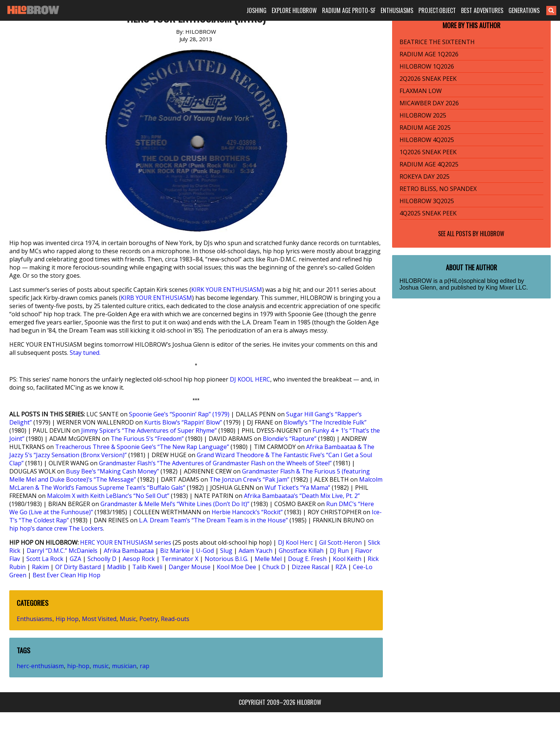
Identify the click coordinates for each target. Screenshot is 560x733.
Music (128, 619)
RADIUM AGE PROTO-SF (349, 10)
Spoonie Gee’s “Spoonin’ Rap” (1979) (179, 414)
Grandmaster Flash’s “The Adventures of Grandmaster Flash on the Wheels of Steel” (215, 463)
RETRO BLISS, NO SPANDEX (438, 189)
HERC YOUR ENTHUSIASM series (126, 542)
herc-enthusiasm (40, 666)
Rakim (40, 567)
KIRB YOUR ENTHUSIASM (156, 298)
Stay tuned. (85, 353)
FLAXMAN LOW (421, 91)
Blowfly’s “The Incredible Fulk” (325, 422)
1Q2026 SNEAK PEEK (428, 152)
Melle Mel (268, 559)
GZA (75, 559)
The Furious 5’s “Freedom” (147, 439)
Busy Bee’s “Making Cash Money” (112, 471)
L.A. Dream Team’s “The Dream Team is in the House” (213, 520)
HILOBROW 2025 (423, 115)
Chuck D (274, 567)
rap (145, 666)
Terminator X (180, 559)
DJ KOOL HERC (250, 379)
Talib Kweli (147, 567)
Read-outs (175, 619)
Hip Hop (67, 619)
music (101, 666)
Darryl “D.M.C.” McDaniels (62, 551)
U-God (205, 551)
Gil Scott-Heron (340, 542)
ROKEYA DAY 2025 (425, 176)
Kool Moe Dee (236, 567)
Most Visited (99, 619)
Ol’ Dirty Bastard (78, 567)
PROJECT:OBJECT (437, 10)
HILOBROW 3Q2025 (427, 201)
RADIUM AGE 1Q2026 (429, 54)
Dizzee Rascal (310, 567)
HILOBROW (492, 234)
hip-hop (78, 666)
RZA (341, 567)
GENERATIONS (524, 10)
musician (124, 666)
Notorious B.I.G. (226, 559)
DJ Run (339, 551)
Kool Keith (347, 559)
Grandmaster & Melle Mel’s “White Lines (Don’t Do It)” (175, 504)
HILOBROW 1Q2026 (427, 66)
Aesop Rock (139, 559)
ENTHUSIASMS (397, 10)
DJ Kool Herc (295, 542)
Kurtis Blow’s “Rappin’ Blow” (183, 422)
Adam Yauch (256, 551)
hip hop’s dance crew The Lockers (56, 528)
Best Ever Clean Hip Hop (67, 575)
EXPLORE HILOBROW (294, 10)
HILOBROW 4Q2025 (427, 140)
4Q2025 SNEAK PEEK (428, 213)
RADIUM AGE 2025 (425, 128)
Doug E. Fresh (307, 559)
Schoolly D (102, 559)
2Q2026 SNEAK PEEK (428, 79)
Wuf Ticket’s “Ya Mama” (297, 488)
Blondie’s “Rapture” (290, 439)
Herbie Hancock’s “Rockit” (247, 512)
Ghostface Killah (301, 551)
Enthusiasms (34, 619)
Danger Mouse (190, 567)
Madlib (117, 567)
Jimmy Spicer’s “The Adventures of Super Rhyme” (149, 430)
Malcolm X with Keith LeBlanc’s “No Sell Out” (108, 496)
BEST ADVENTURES (482, 10)
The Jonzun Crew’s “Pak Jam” (249, 479)
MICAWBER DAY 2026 (429, 103)
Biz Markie (175, 551)
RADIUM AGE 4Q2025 (429, 164)
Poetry (149, 619)
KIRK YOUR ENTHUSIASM (227, 290)
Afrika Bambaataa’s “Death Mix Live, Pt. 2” (302, 496)
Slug (226, 551)
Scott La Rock (45, 559)
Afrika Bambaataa (129, 551)
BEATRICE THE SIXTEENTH (437, 42)
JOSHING (256, 10)
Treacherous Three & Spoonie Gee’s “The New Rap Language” (142, 447)
